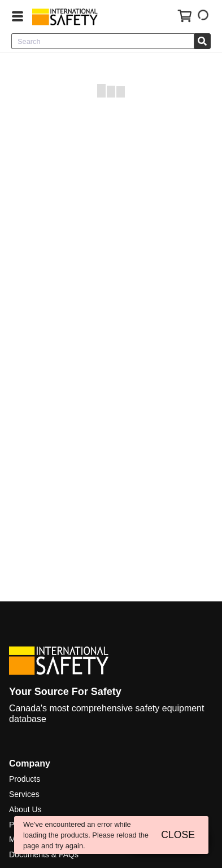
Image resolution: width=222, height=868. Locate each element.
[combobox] (103, 41)
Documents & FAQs (44, 854)
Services (24, 794)
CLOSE (178, 835)
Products (25, 779)
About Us (25, 809)
